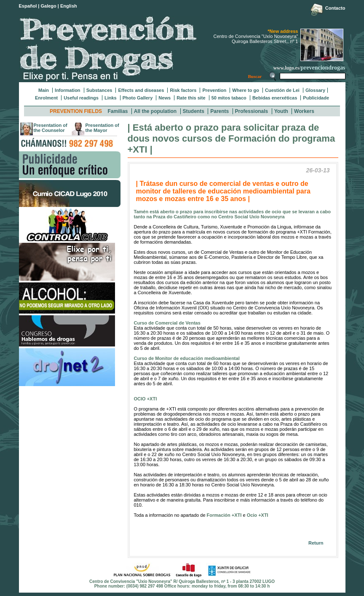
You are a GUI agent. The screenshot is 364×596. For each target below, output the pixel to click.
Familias (118, 111)
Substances (99, 90)
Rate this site (191, 98)
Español (28, 6)
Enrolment (46, 98)
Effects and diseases (141, 90)
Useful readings (81, 98)
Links (111, 98)
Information (68, 90)
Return (316, 543)
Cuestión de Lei (282, 90)
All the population (155, 111)
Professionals (252, 111)
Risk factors (183, 90)
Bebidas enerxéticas (275, 98)
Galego (49, 6)
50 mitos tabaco (229, 98)
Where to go (246, 90)
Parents (219, 111)
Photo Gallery (138, 98)
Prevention (214, 90)
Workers (304, 111)
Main (44, 90)
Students (194, 111)
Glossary (315, 90)
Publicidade (316, 98)
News (165, 98)
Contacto (335, 8)
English (69, 6)
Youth (281, 111)
